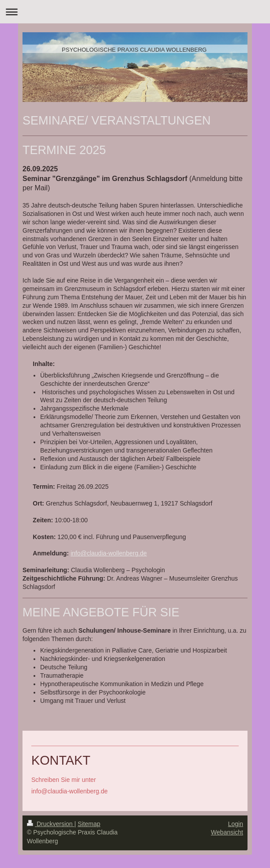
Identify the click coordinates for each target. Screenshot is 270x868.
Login (236, 824)
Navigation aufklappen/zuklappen (135, 12)
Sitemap (89, 824)
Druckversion (51, 824)
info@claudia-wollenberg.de (109, 553)
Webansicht (227, 832)
